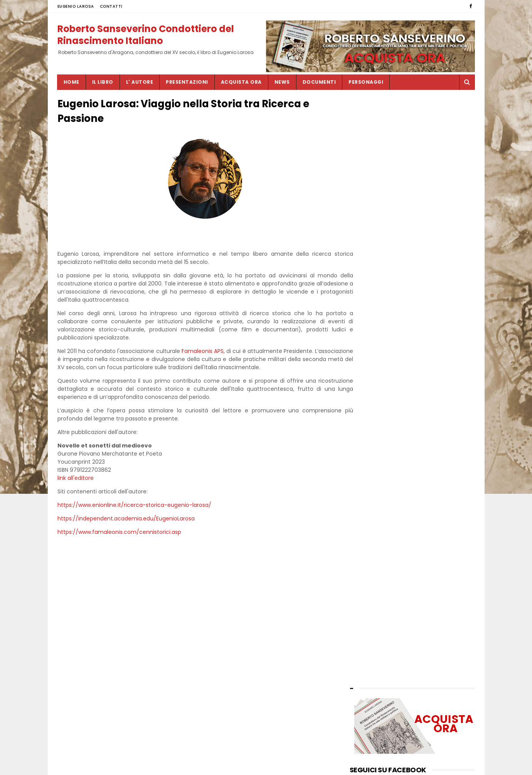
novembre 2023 (370, 409)
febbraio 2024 (368, 394)
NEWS (282, 82)
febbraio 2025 (368, 347)
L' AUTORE (140, 82)
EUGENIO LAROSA (76, 6)
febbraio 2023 (368, 465)
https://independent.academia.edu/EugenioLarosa (126, 520)
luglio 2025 (364, 323)
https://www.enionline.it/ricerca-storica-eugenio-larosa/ (134, 507)
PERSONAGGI (366, 82)
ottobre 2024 (367, 370)
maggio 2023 (367, 449)
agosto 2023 (366, 425)
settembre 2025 (370, 315)
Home (72, 82)
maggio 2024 (367, 386)
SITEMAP (222, 765)
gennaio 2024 (368, 402)
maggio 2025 (367, 339)
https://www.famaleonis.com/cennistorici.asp (119, 534)
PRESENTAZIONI (187, 82)
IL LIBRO (103, 82)
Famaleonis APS (214, 353)
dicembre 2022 (369, 480)
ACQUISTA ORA (241, 82)
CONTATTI (111, 6)
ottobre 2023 (367, 418)
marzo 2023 (365, 457)
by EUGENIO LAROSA (375, 520)
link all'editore (76, 480)
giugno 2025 (366, 331)
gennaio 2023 (368, 472)
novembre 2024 (370, 362)
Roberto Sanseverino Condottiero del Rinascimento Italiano (146, 34)
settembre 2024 (371, 378)
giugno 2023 (366, 441)
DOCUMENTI (319, 82)
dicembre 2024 (370, 355)
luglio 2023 (364, 433)
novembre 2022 (370, 488)
